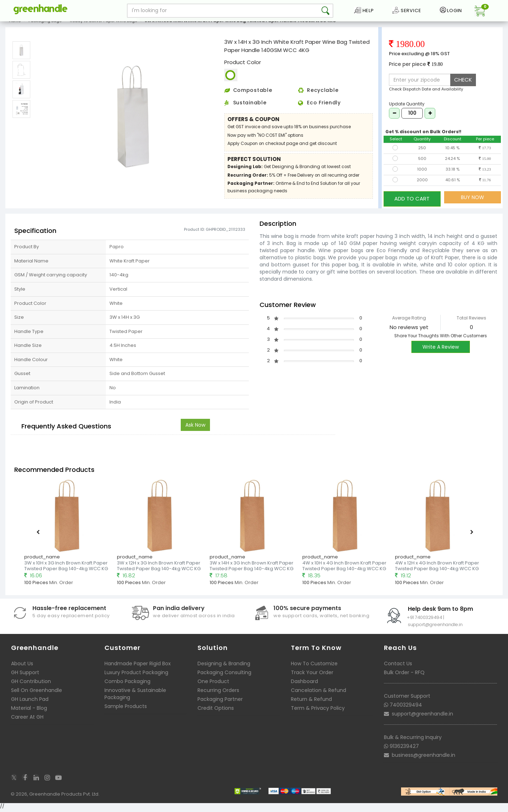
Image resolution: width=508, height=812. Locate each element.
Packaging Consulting (224, 675)
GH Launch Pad (30, 702)
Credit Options (216, 710)
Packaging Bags (45, 26)
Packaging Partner (220, 702)
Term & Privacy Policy (318, 710)
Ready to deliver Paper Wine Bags (104, 26)
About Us (22, 666)
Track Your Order (312, 675)
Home (15, 26)
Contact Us (398, 666)
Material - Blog (29, 710)
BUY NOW (473, 203)
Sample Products (126, 709)
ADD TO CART (412, 202)
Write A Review (441, 350)
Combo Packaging (127, 684)
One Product (213, 684)
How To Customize (314, 666)
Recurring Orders (218, 693)
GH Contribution (31, 684)
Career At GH (27, 719)
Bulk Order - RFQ (404, 675)
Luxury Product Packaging (136, 675)
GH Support (25, 675)
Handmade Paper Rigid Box (138, 666)
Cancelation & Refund (319, 693)
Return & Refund (311, 702)
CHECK (463, 85)
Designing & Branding (224, 666)
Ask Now (195, 427)
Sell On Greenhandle (37, 693)
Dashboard (304, 684)
